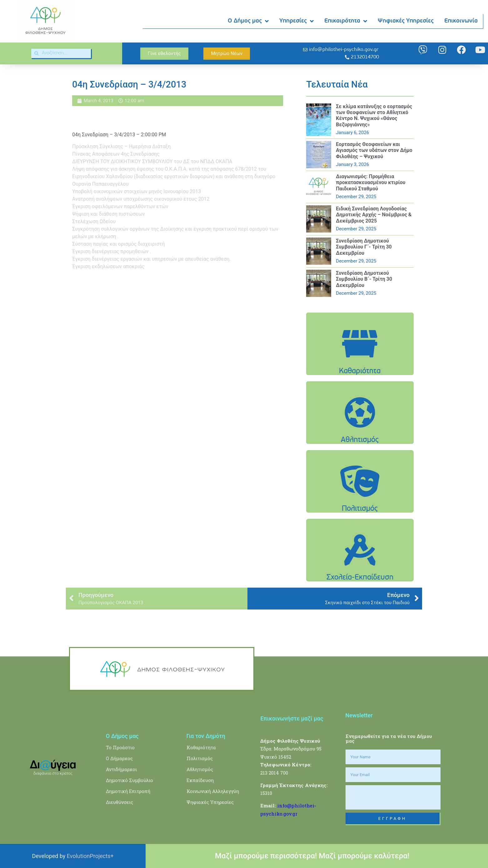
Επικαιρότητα (346, 21)
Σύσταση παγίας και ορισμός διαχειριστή (119, 244)
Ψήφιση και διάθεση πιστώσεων (109, 214)
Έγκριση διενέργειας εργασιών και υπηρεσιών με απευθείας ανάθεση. (152, 259)
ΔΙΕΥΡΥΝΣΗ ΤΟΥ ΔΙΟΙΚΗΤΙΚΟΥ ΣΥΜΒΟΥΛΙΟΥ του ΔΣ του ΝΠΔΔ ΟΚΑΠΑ (152, 161)
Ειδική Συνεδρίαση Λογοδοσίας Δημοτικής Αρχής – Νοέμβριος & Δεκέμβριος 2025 (374, 215)
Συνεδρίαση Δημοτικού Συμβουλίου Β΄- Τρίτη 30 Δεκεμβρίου (364, 279)
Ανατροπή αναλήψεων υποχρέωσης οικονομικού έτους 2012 (141, 199)
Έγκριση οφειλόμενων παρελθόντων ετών (120, 206)
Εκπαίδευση (200, 780)
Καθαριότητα (201, 747)
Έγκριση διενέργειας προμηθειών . (112, 251)
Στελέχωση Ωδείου (94, 221)
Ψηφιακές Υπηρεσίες (406, 21)
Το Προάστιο (120, 747)
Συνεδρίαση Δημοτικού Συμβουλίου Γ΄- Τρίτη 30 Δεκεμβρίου (364, 247)
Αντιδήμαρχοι (121, 769)
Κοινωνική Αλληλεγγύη (213, 791)
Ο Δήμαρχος (119, 758)
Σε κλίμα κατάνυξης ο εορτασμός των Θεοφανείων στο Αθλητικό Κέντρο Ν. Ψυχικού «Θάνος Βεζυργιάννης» (374, 115)
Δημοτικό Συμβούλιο (129, 780)
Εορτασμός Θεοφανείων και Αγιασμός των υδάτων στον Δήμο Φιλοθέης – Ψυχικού (374, 150)
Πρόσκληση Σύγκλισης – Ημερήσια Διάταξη (121, 146)
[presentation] (393, 797)
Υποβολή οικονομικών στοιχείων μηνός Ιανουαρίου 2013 (137, 191)
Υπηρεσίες (297, 21)
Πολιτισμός (200, 758)
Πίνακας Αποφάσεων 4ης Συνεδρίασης (116, 154)
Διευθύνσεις (120, 802)
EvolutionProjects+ (90, 856)
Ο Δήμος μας (249, 21)
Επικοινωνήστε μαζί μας (292, 718)
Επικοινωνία (461, 21)
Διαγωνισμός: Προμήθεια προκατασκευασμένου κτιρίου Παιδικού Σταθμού (371, 182)
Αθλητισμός (200, 769)
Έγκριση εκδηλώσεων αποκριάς (108, 266)
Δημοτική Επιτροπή (128, 791)
